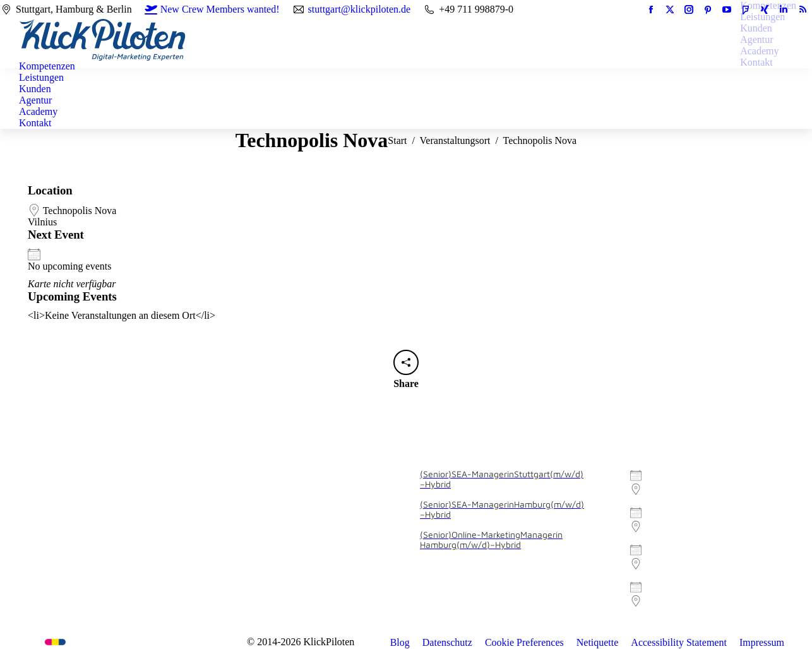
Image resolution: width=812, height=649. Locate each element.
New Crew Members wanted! (212, 9)
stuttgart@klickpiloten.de (360, 9)
